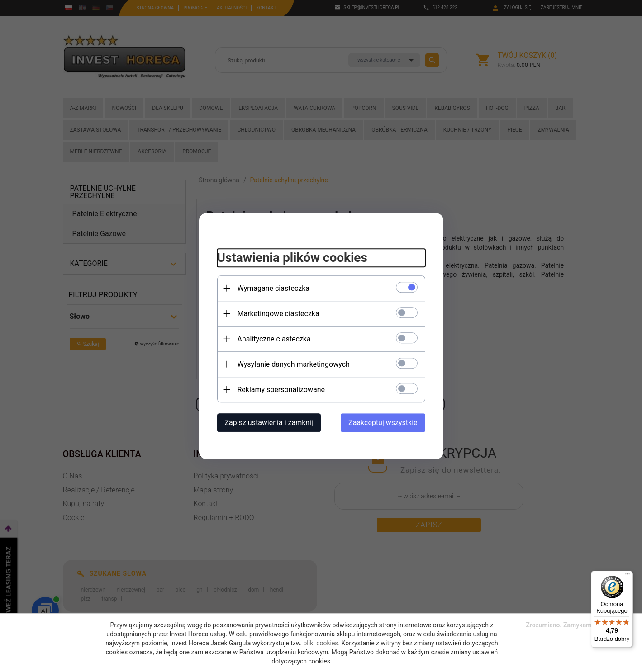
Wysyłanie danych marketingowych (294, 364)
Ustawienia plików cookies (292, 258)
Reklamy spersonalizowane (281, 390)
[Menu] (628, 576)
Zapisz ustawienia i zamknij (269, 423)
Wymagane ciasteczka (274, 288)
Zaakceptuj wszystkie (383, 423)
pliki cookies (321, 643)
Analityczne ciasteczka (274, 339)
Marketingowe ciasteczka (278, 314)
